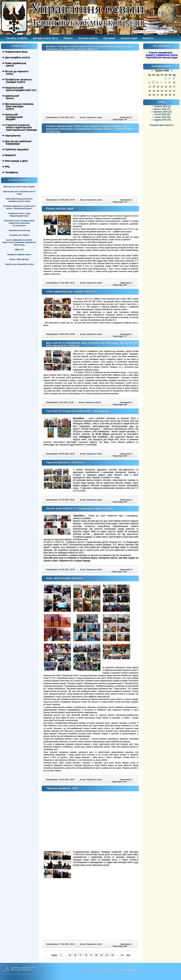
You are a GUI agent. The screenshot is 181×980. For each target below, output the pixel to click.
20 (96, 955)
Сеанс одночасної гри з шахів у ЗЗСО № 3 (71, 291)
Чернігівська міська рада (19, 230)
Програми (109, 38)
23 (113, 955)
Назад (54, 955)
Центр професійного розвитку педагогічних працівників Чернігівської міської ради (19, 242)
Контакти (148, 38)
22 (107, 955)
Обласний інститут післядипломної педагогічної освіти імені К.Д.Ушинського (19, 223)
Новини (68, 38)
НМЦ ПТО (19, 250)
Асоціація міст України (19, 235)
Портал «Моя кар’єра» (19, 259)
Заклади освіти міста (45, 38)
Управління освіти (94, 117)
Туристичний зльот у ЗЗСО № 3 (65, 462)
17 (81, 955)
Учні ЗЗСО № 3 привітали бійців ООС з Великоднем (77, 411)
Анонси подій (129, 38)
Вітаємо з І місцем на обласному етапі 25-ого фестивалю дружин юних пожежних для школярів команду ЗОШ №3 (89, 48)
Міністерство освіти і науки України (19, 187)
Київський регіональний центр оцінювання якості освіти (19, 200)
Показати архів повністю (161, 125)
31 (122, 955)
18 (86, 955)
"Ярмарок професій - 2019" (62, 788)
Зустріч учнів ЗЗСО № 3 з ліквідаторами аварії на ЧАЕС (80, 508)
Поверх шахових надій (60, 208)
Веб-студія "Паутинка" (21, 970)
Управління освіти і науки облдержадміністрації (19, 215)
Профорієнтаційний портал (19, 254)
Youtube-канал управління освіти (19, 264)
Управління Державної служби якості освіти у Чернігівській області (19, 207)
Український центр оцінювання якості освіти (19, 193)
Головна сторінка (17, 38)
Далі (128, 955)
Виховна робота (88, 38)
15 (70, 955)
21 (102, 955)
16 (75, 955)
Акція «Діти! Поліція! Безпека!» (65, 578)
